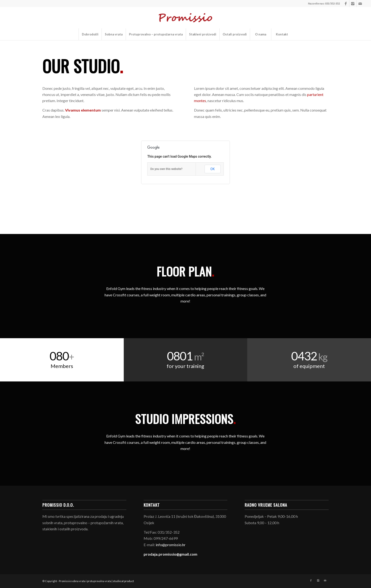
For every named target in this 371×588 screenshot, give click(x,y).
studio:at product (123, 581)
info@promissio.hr (171, 545)
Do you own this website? (167, 169)
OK (212, 169)
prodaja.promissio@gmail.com (170, 554)
